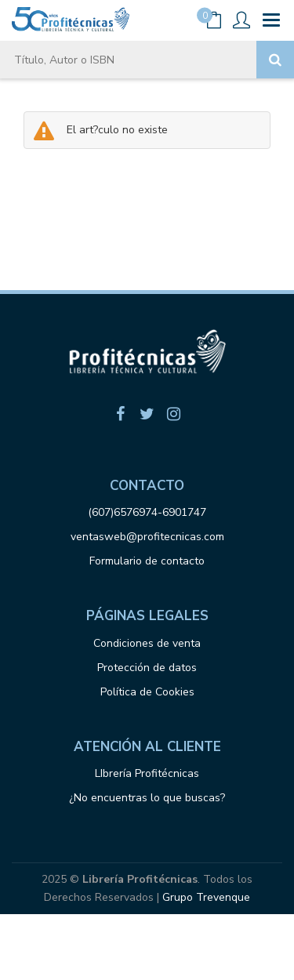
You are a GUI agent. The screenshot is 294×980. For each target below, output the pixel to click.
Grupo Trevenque (206, 897)
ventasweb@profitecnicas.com (147, 537)
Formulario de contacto (147, 561)
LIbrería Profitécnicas (147, 773)
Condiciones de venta (147, 643)
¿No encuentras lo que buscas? (147, 798)
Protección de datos (147, 668)
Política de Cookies (147, 692)
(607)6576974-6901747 (147, 512)
